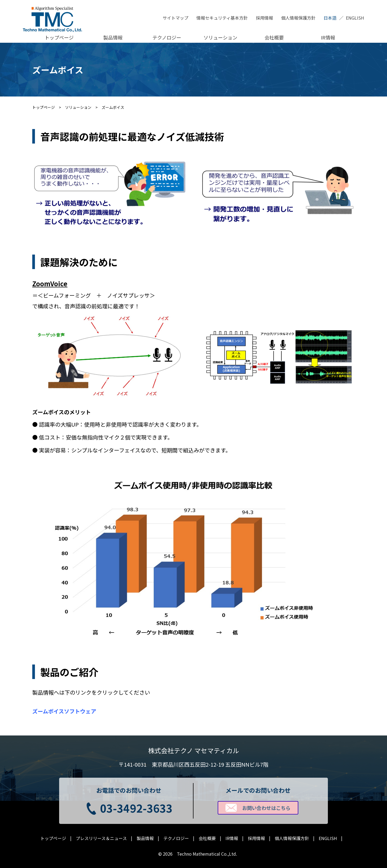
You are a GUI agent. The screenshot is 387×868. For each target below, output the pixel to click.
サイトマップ (175, 18)
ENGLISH (355, 18)
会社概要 (274, 37)
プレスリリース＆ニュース (101, 838)
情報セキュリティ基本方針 (222, 18)
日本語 (330, 18)
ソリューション (220, 37)
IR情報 (328, 37)
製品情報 (113, 37)
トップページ (59, 37)
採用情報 (264, 18)
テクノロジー (167, 37)
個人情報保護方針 (298, 18)
